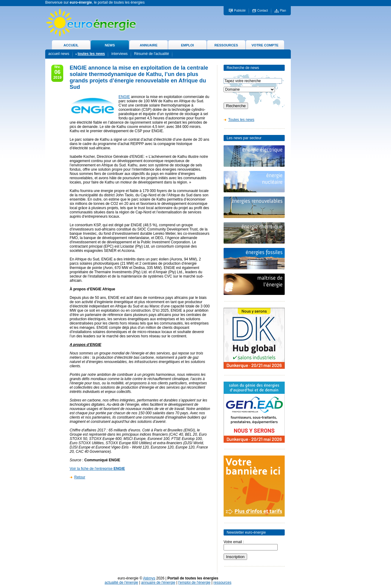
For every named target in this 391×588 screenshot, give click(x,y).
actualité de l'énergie (122, 583)
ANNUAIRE (148, 45)
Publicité (240, 11)
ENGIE (124, 97)
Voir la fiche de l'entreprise (97, 469)
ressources (223, 583)
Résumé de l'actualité (152, 54)
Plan (283, 11)
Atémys (149, 578)
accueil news (59, 54)
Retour (80, 477)
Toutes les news (241, 120)
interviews (119, 54)
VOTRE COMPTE (265, 45)
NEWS (110, 45)
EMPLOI (187, 45)
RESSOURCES (226, 45)
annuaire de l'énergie (158, 583)
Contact (262, 11)
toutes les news (91, 54)
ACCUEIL (71, 45)
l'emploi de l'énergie (194, 583)
